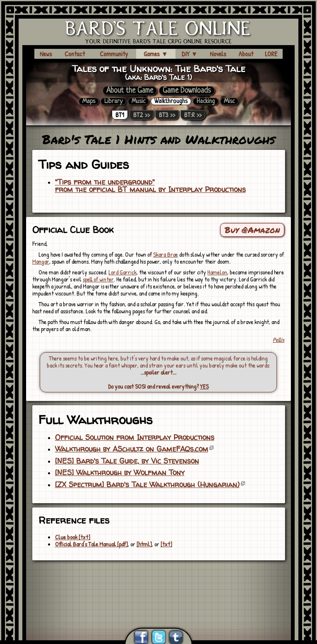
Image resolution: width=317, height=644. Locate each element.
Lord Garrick (122, 272)
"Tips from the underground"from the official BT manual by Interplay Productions (150, 186)
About (246, 54)
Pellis (279, 340)
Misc (229, 101)
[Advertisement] (158, 584)
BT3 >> (167, 115)
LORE (271, 54)
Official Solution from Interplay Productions (135, 437)
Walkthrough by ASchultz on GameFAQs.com (132, 449)
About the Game (130, 91)
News (46, 54)
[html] (144, 544)
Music (138, 101)
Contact (75, 54)
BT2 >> (142, 115)
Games (156, 54)
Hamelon (217, 272)
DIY (190, 54)
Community (114, 54)
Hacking (206, 101)
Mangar (41, 261)
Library (113, 101)
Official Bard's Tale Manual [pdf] (91, 544)
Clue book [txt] (73, 537)
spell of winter (98, 279)
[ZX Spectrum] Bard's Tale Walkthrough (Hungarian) (147, 485)
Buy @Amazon (252, 230)
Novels (218, 54)
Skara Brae (166, 254)
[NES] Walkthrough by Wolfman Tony (120, 473)
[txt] (166, 544)
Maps (89, 101)
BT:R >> (193, 115)
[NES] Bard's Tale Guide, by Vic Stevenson (127, 461)
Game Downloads (187, 91)
